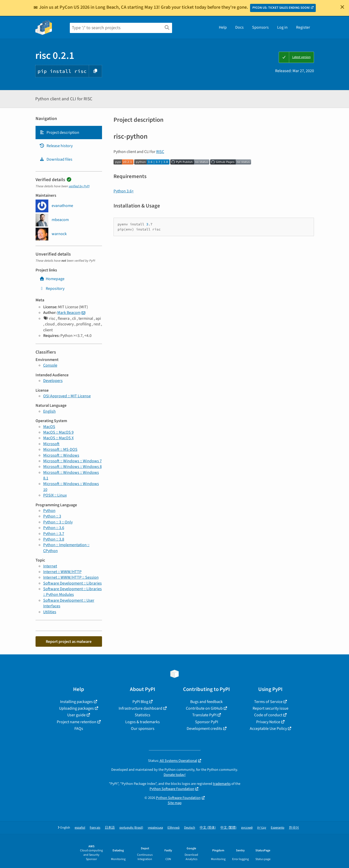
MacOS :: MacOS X (58, 438)
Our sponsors (143, 729)
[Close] (342, 7)
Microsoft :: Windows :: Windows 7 (72, 461)
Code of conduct (268, 715)
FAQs (79, 729)
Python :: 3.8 (54, 539)
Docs (239, 27)
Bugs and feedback (206, 702)
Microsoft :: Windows (61, 455)
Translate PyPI (204, 715)
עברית (262, 828)
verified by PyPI (79, 186)
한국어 (294, 828)
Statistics (143, 715)
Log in (282, 27)
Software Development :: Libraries (72, 583)
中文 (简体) (208, 828)
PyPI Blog (140, 702)
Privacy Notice (268, 722)
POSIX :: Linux (55, 495)
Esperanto (278, 828)
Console (50, 365)
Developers (53, 381)
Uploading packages (76, 708)
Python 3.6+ (124, 191)
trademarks (222, 784)
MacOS (49, 427)
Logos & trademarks (143, 722)
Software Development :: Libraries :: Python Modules (72, 592)
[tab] (69, 133)
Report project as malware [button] (69, 642)
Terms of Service (268, 702)
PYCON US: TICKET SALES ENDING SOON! (281, 8)
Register (303, 27)
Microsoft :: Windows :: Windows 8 (72, 467)
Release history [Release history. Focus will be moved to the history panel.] (56, 146)
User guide (76, 715)
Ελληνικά (173, 828)
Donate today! (175, 775)
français (95, 828)
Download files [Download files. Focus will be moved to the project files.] (56, 159)
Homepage (52, 279)
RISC (160, 152)
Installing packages (76, 702)
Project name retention (77, 722)
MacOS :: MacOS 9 (58, 432)
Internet (50, 566)
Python (49, 511)
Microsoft (51, 444)
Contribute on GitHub (204, 708)
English (49, 411)
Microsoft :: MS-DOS (60, 449)
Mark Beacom (69, 313)
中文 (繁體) (228, 828)
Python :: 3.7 (54, 534)
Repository (52, 289)
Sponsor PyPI (207, 722)
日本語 (110, 828)
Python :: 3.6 (54, 528)
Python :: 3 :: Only (58, 522)
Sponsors (260, 27)
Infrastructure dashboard (140, 708)
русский (247, 828)
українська (155, 828)
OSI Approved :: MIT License (67, 396)
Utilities (50, 612)
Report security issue (271, 708)
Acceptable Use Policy (268, 729)
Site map (175, 803)
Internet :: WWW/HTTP (62, 572)
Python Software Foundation (172, 789)
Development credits (204, 729)
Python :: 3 (52, 516)
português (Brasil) (131, 828)
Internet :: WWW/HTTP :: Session (71, 577)
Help (223, 27)
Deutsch (190, 828)
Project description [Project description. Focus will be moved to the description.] (59, 133)
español (80, 828)
